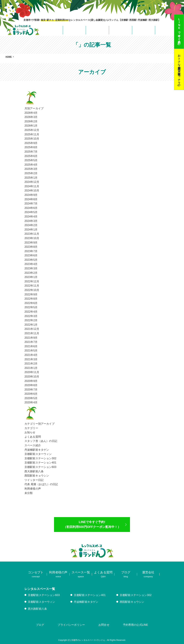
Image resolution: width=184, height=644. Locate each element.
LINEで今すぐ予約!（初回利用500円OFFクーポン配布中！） (92, 524)
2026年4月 (31, 113)
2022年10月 (32, 290)
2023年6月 (31, 255)
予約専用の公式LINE (135, 625)
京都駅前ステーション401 (40, 463)
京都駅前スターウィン (38, 454)
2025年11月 (32, 134)
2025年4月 (31, 165)
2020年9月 (31, 381)
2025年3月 (31, 169)
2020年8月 (31, 385)
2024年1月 (31, 230)
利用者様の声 (33, 489)
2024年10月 (32, 191)
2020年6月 (31, 394)
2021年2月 (31, 364)
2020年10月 (32, 377)
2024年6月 (31, 208)
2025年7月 (31, 152)
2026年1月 (31, 126)
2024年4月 (31, 217)
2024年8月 (31, 199)
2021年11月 (32, 333)
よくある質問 (33, 437)
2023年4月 (31, 264)
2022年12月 (32, 281)
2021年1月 (31, 368)
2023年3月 (31, 268)
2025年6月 (31, 156)
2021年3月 (31, 359)
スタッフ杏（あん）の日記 (41, 441)
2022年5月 (31, 307)
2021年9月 (31, 338)
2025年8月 (31, 147)
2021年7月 (31, 342)
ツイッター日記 (34, 480)
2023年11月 (32, 234)
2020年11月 (32, 372)
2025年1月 (31, 178)
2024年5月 (31, 212)
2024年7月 (31, 204)
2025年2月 (31, 173)
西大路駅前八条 (34, 471)
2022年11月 (32, 286)
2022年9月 (31, 294)
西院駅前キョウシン (37, 476)
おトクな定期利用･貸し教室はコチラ (179, 68)
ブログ (40, 625)
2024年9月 (31, 195)
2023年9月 (31, 243)
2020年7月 (31, 390)
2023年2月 (31, 273)
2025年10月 (32, 139)
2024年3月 (31, 221)
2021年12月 (32, 329)
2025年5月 (31, 160)
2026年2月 (31, 121)
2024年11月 (32, 186)
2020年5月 (31, 398)
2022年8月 (31, 299)
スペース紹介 (33, 445)
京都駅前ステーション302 (40, 458)
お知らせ (30, 432)
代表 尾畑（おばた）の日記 (41, 484)
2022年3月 (31, 316)
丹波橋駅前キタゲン (37, 450)
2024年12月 (32, 182)
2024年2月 (31, 225)
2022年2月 (31, 320)
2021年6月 (31, 346)
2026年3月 (31, 117)
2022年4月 (31, 312)
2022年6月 (31, 303)
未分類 (29, 493)
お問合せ (104, 625)
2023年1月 (31, 277)
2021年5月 (31, 351)
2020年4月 (31, 402)
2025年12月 (32, 130)
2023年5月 (31, 260)
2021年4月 (31, 355)
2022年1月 (31, 325)
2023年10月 (32, 238)
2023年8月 (31, 247)
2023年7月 (31, 251)
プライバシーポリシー (71, 625)
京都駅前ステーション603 (40, 467)
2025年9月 (31, 143)
